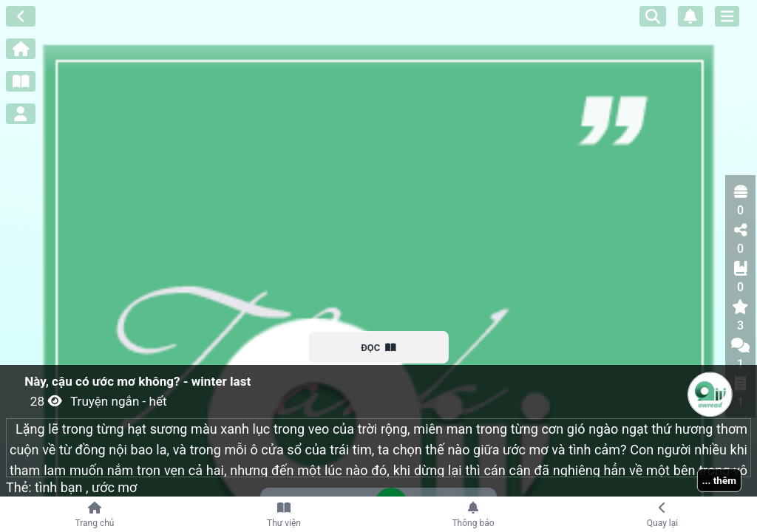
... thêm (719, 480)
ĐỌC (379, 347)
